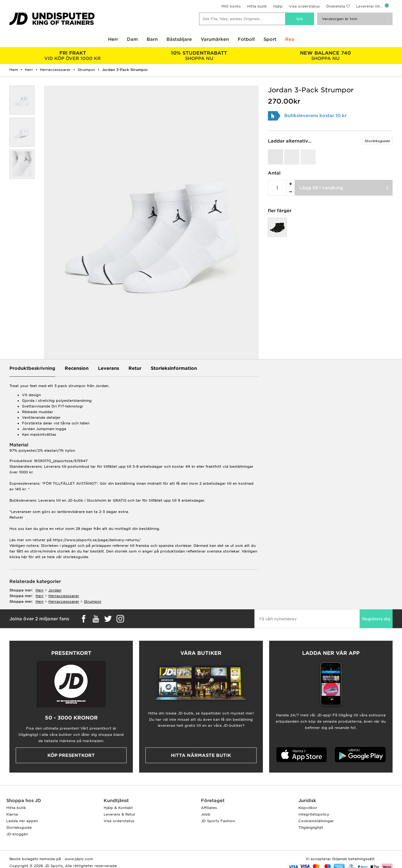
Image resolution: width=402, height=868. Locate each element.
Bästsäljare (179, 39)
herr (40, 590)
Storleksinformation (174, 368)
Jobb (206, 814)
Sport (270, 39)
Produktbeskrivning (32, 368)
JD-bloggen (17, 834)
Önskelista (336, 6)
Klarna (12, 814)
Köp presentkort (71, 755)
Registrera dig (376, 619)
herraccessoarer (64, 596)
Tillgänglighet (311, 828)
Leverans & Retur (120, 814)
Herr (113, 39)
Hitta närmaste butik (201, 755)
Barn (152, 39)
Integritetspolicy (314, 814)
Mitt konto (231, 6)
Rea (290, 39)
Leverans (109, 368)
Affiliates (209, 808)
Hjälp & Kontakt (118, 808)
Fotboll (246, 39)
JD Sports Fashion (218, 821)
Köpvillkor (308, 808)
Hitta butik (257, 6)
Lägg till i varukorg (321, 188)
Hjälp (278, 6)
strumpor (93, 601)
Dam (132, 39)
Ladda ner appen (22, 821)
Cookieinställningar (316, 821)
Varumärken (215, 39)
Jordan (55, 590)
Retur (135, 368)
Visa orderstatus (304, 6)
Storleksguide (377, 141)
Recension (77, 368)
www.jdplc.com (78, 859)
